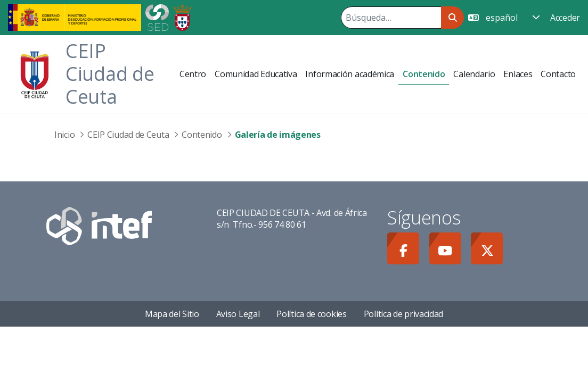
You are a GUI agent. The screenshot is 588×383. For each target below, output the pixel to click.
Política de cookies (311, 314)
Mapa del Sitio (172, 314)
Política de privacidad (403, 314)
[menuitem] (193, 74)
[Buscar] (391, 18)
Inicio (64, 135)
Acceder (565, 18)
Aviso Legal (238, 314)
